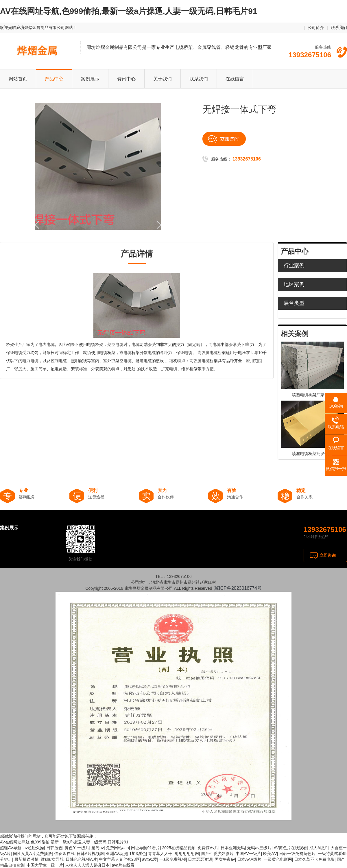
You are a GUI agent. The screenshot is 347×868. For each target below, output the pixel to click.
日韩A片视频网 (90, 854)
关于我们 (163, 79)
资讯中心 (126, 79)
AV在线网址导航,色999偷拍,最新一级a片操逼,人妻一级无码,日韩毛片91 (129, 11)
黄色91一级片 (77, 848)
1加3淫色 (138, 854)
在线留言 (235, 79)
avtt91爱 (149, 859)
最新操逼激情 (27, 859)
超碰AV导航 (11, 848)
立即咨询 (328, 555)
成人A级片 (319, 848)
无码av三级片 (259, 848)
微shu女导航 (52, 859)
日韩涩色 (54, 848)
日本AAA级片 (249, 859)
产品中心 (54, 79)
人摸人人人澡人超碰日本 (87, 865)
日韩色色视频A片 (81, 859)
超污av (98, 848)
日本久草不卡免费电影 (314, 859)
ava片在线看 (123, 865)
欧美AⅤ (270, 854)
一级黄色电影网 (278, 859)
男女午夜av (225, 859)
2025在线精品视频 (179, 848)
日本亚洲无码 (233, 848)
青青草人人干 (160, 854)
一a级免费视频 (173, 859)
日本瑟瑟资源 (200, 859)
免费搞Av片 (208, 848)
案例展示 (90, 79)
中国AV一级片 (248, 854)
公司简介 (316, 27)
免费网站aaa (117, 848)
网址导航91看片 (145, 848)
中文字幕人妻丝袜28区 (119, 859)
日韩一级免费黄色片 (297, 854)
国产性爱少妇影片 (217, 854)
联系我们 (339, 27)
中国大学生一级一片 (45, 865)
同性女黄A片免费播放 (33, 854)
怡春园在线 (64, 854)
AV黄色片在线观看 (291, 848)
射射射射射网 (187, 854)
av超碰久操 (34, 848)
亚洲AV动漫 (117, 854)
